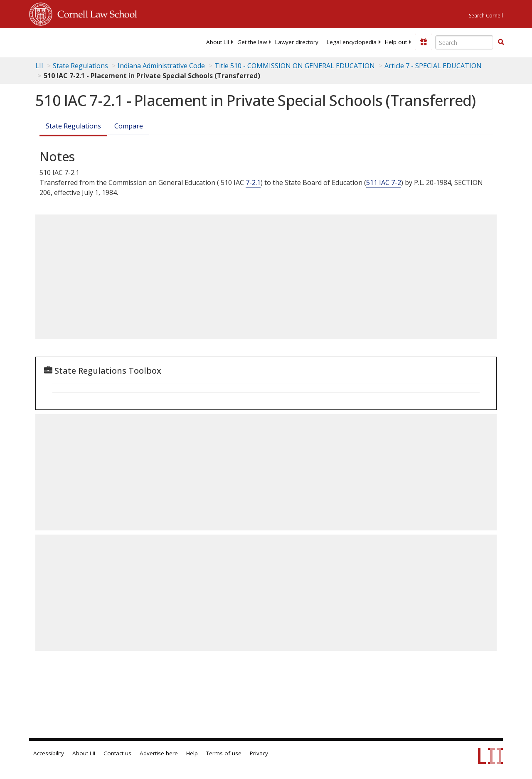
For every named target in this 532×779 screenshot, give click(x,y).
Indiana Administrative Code (161, 66)
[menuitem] (218, 42)
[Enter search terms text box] (464, 42)
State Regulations (80, 66)
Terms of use (224, 753)
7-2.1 (253, 182)
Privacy (259, 753)
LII (39, 66)
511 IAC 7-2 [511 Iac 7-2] (384, 182)
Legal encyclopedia (352, 42)
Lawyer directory (297, 42)
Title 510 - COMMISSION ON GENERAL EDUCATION (295, 66)
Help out (396, 42)
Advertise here (159, 753)
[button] (501, 42)
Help (192, 753)
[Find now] (501, 42)
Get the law (252, 42)
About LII (218, 42)
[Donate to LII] (424, 42)
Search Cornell (486, 16)
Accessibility (49, 753)
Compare (129, 126)
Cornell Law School (95, 13)
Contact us (117, 753)
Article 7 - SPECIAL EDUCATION (433, 66)
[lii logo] (62, 42)
